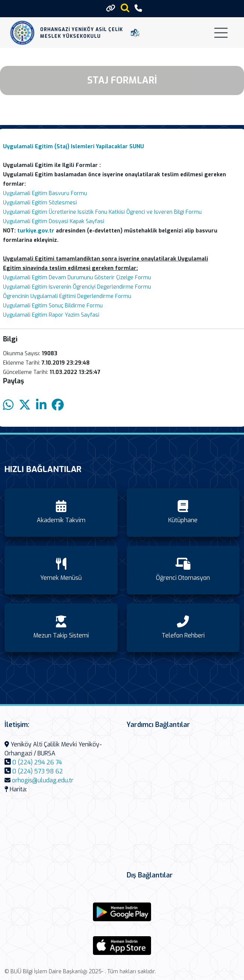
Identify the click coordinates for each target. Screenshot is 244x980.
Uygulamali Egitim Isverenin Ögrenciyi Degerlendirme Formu (77, 287)
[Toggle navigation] (221, 33)
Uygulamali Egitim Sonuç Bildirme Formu (53, 306)
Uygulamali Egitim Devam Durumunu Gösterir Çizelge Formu (77, 278)
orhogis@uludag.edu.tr (43, 780)
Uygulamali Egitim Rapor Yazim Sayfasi (51, 315)
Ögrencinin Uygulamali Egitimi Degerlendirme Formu (67, 296)
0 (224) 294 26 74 (37, 762)
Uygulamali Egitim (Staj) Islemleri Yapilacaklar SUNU (73, 147)
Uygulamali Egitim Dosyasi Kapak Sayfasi (54, 221)
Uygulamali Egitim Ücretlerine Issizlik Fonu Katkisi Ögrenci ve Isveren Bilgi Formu (102, 212)
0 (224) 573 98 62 (38, 771)
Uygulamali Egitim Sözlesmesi (40, 203)
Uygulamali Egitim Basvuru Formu (45, 193)
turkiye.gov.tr (36, 231)
